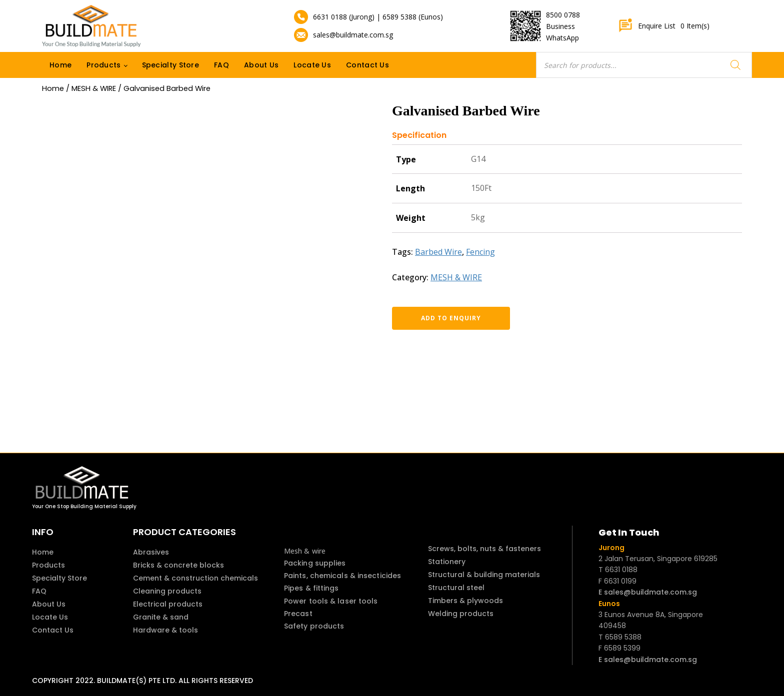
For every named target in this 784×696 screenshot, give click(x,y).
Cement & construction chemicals (195, 578)
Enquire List (664, 26)
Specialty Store (171, 65)
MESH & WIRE (94, 88)
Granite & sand (161, 617)
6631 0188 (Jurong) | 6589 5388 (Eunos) (378, 17)
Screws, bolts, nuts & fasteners (484, 549)
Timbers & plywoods (465, 601)
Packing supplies (315, 563)
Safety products (314, 626)
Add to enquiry (444, 318)
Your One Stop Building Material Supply (84, 506)
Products (103, 65)
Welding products (461, 614)
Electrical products (168, 604)
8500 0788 (563, 15)
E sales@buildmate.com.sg (648, 592)
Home (60, 65)
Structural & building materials (484, 575)
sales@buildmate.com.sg (353, 35)
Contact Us (367, 65)
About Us (261, 65)
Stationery (447, 562)
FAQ (221, 65)
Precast (298, 614)
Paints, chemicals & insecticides (342, 576)
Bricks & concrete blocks (178, 565)
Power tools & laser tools (331, 601)
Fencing (480, 252)
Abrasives (151, 552)
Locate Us (312, 65)
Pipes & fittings (311, 588)
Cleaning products (167, 591)
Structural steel (456, 588)
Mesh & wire (305, 551)
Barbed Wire (438, 252)
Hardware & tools (165, 630)
